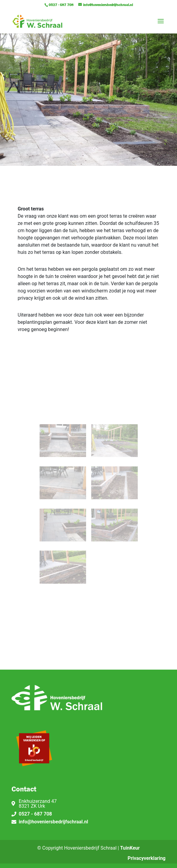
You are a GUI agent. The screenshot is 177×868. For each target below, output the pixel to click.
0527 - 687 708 (35, 814)
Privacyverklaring (147, 858)
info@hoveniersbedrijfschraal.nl (53, 822)
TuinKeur (130, 848)
